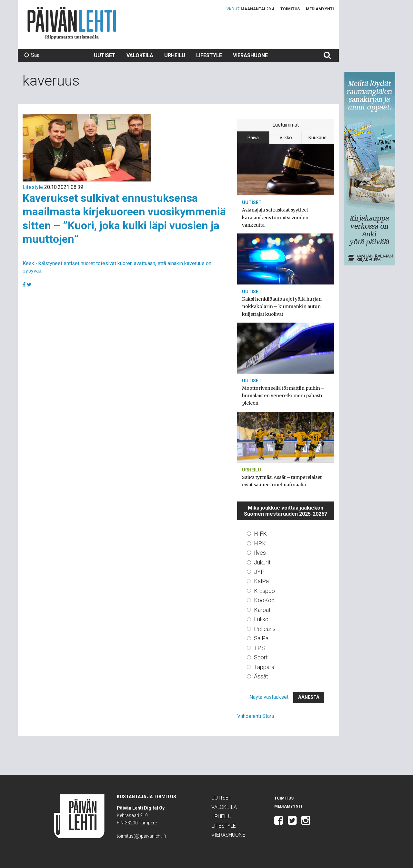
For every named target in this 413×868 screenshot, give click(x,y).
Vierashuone (250, 55)
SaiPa (261, 638)
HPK (260, 543)
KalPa (261, 581)
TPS (259, 648)
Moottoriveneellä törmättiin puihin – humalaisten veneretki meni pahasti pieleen (283, 396)
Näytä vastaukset (269, 697)
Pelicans (265, 629)
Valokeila (140, 55)
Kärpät (262, 610)
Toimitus (290, 9)
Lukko (261, 619)
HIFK (260, 534)
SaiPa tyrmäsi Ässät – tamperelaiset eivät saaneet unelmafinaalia (282, 481)
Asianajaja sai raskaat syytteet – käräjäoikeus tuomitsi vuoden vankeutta (277, 217)
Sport (261, 657)
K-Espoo (264, 591)
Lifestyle (209, 55)
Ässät (261, 676)
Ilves (260, 553)
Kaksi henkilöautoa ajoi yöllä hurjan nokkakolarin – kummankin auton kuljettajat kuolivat (282, 306)
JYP (259, 572)
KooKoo (264, 600)
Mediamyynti (320, 9)
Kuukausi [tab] (318, 138)
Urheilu (175, 55)
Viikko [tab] (286, 138)
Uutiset (105, 55)
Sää (32, 55)
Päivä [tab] (253, 138)
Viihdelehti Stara (256, 716)
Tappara (264, 667)
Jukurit (262, 562)
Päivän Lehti (72, 23)
